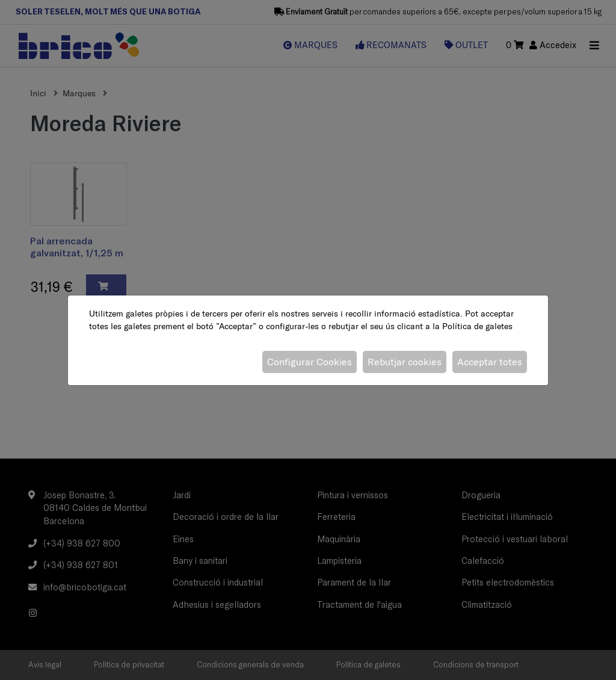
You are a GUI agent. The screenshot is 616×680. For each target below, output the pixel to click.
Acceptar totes (490, 362)
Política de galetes (477, 326)
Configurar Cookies (310, 362)
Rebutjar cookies (405, 362)
